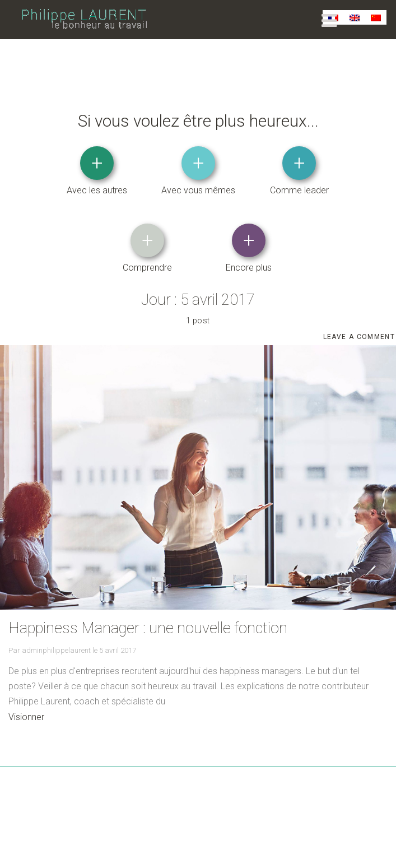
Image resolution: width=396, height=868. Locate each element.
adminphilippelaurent (56, 650)
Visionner (26, 716)
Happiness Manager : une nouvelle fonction (148, 628)
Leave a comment (360, 339)
